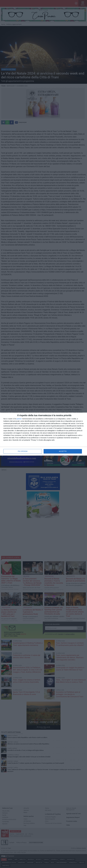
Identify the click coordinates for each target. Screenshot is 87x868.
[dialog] (43, 434)
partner (19, 419)
